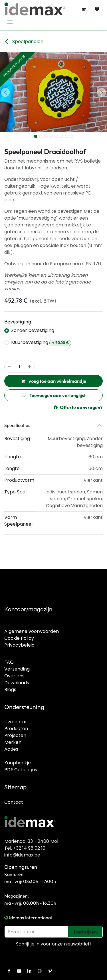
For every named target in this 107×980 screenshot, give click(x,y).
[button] (5, 92)
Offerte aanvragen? (78, 407)
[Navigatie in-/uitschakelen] (10, 22)
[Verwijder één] (9, 367)
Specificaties (17, 425)
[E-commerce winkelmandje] (83, 9)
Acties (11, 749)
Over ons (14, 676)
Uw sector (16, 722)
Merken (13, 742)
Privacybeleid (19, 645)
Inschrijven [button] (85, 932)
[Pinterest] (50, 971)
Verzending (17, 669)
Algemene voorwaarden (32, 631)
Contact (14, 802)
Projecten (15, 735)
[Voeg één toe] (30, 367)
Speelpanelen (24, 41)
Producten (16, 729)
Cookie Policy (19, 638)
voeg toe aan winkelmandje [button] (54, 381)
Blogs (10, 690)
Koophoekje (18, 763)
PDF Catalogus (21, 770)
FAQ (9, 662)
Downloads (17, 683)
